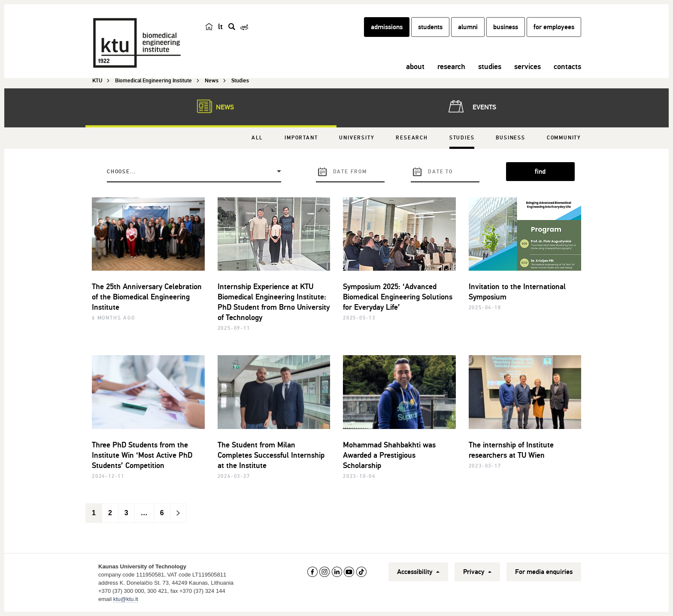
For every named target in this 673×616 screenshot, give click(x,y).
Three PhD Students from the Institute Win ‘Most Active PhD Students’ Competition (142, 455)
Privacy (477, 572)
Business (510, 138)
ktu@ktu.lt (126, 599)
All (257, 138)
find (540, 172)
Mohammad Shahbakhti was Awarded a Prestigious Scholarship (389, 455)
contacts (567, 66)
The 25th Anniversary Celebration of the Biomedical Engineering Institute (147, 297)
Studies (462, 138)
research (451, 66)
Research (412, 138)
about (415, 66)
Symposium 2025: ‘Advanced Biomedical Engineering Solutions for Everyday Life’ (398, 297)
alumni (468, 27)
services (527, 66)
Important (301, 138)
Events (471, 106)
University (357, 138)
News (211, 106)
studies (490, 66)
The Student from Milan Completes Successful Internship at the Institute (271, 455)
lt (220, 27)
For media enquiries (544, 572)
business (506, 27)
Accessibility (418, 572)
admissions (387, 27)
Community (564, 138)
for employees (554, 27)
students (430, 27)
